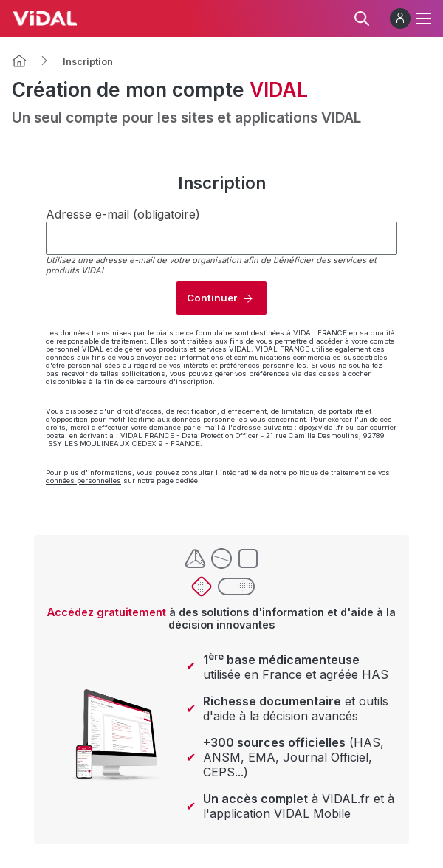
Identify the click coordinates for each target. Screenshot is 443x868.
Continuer (212, 298)
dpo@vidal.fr (321, 427)
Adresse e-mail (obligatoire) (123, 214)
